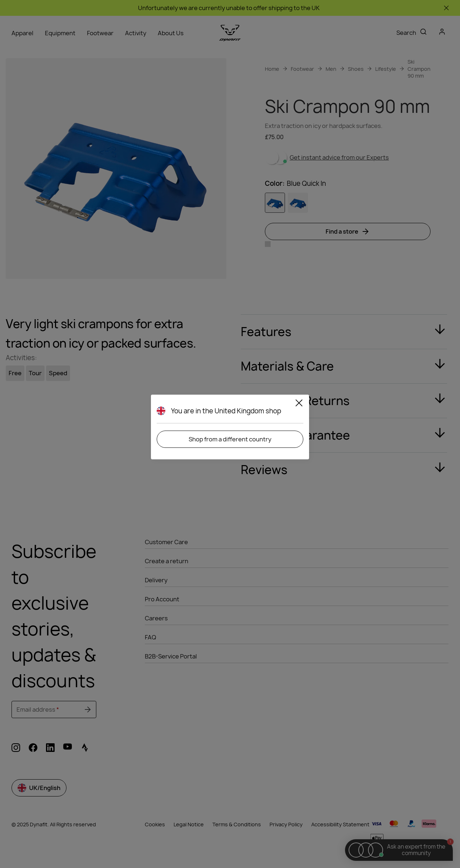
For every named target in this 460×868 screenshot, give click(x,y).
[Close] (299, 404)
